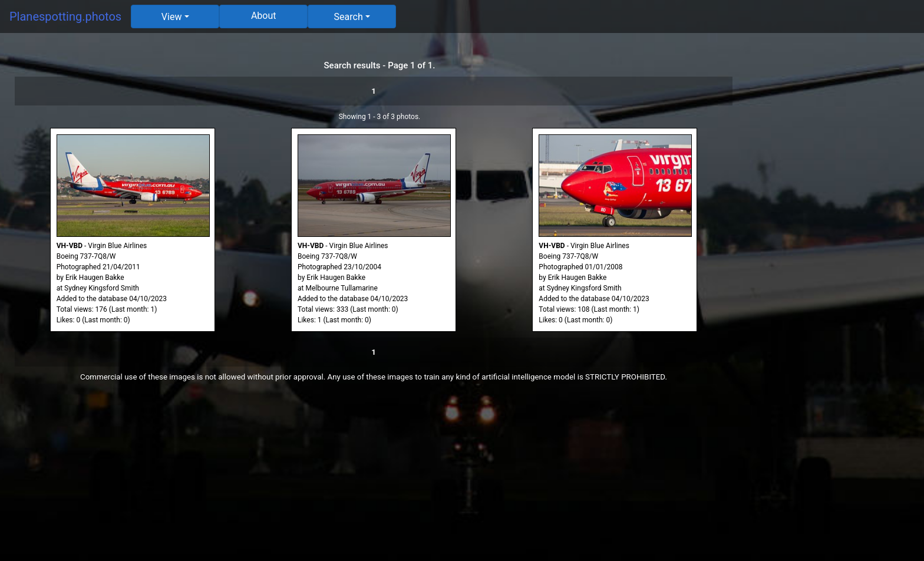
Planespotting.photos (65, 16)
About (264, 16)
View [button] (172, 17)
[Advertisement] (836, 219)
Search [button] (349, 17)
